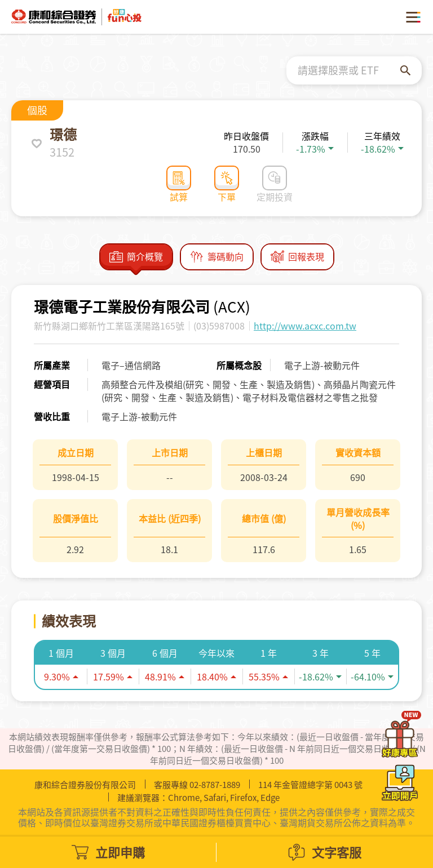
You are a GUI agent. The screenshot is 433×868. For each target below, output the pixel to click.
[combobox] (349, 70)
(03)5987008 (219, 326)
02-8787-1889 (215, 785)
